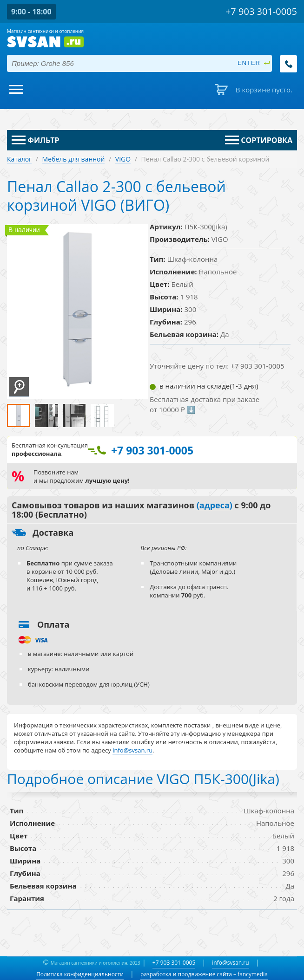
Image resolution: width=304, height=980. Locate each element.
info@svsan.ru (230, 963)
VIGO (123, 159)
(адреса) (215, 506)
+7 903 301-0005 (174, 963)
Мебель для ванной (74, 159)
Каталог (19, 159)
